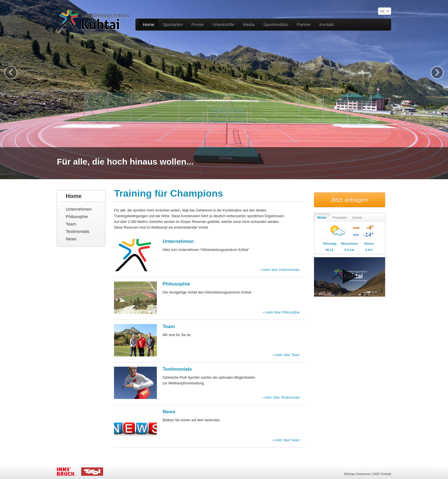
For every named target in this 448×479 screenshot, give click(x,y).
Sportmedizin (276, 24)
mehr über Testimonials (282, 398)
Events (357, 217)
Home (149, 24)
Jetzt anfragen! (349, 200)
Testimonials (78, 231)
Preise (198, 24)
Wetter (322, 217)
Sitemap (349, 474)
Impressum (364, 474)
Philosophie (77, 216)
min (356, 235)
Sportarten (173, 24)
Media (249, 24)
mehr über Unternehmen (281, 270)
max (356, 228)
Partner (304, 24)
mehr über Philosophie (283, 312)
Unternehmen (79, 209)
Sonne (369, 244)
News (71, 239)
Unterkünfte (223, 24)
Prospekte (340, 217)
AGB (376, 474)
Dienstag (330, 244)
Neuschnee (350, 244)
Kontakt (327, 24)
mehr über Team (287, 355)
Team (71, 224)
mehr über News (287, 440)
